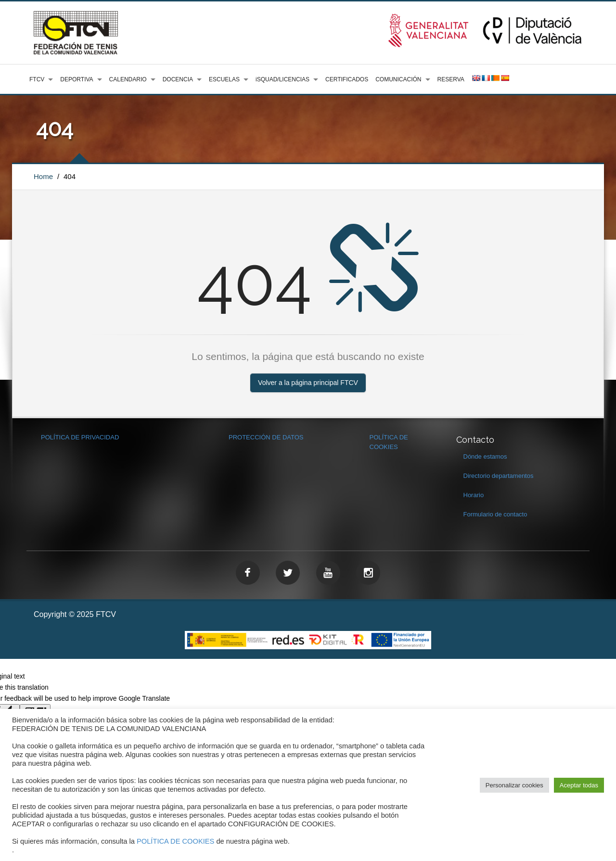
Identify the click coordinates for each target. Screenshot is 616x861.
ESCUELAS (224, 79)
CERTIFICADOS (347, 79)
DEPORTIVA (77, 79)
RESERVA (451, 79)
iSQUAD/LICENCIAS (282, 79)
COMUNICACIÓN (398, 79)
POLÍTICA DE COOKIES (175, 841)
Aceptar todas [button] (579, 785)
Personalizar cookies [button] (514, 785)
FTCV (37, 79)
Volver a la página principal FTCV (308, 383)
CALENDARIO (128, 79)
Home (43, 176)
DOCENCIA (178, 79)
